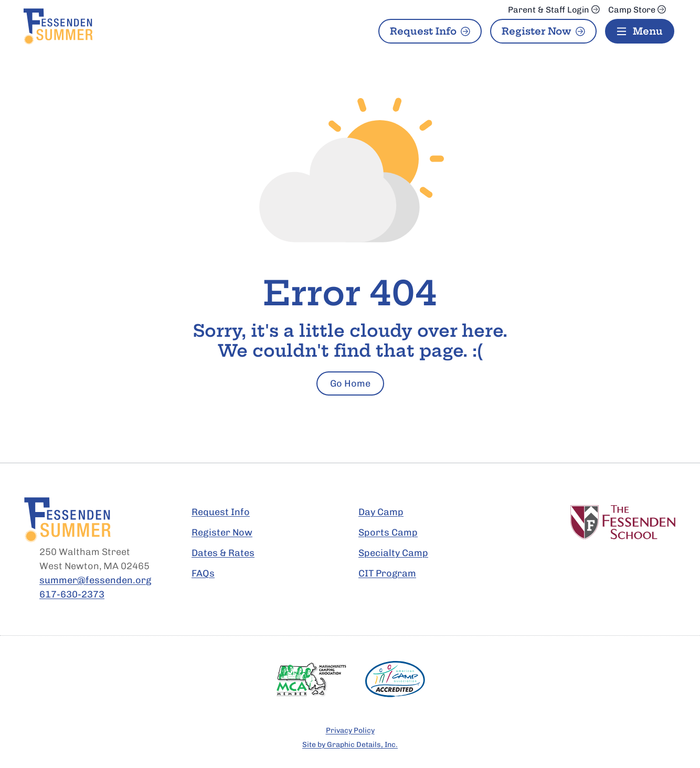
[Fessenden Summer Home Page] (105, 26)
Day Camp (381, 512)
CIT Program (387, 573)
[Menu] (640, 31)
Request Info (423, 31)
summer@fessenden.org (95, 580)
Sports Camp (388, 532)
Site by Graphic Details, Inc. (350, 745)
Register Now (537, 31)
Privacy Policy (350, 730)
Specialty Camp (393, 553)
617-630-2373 (72, 594)
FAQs (203, 573)
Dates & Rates (223, 553)
